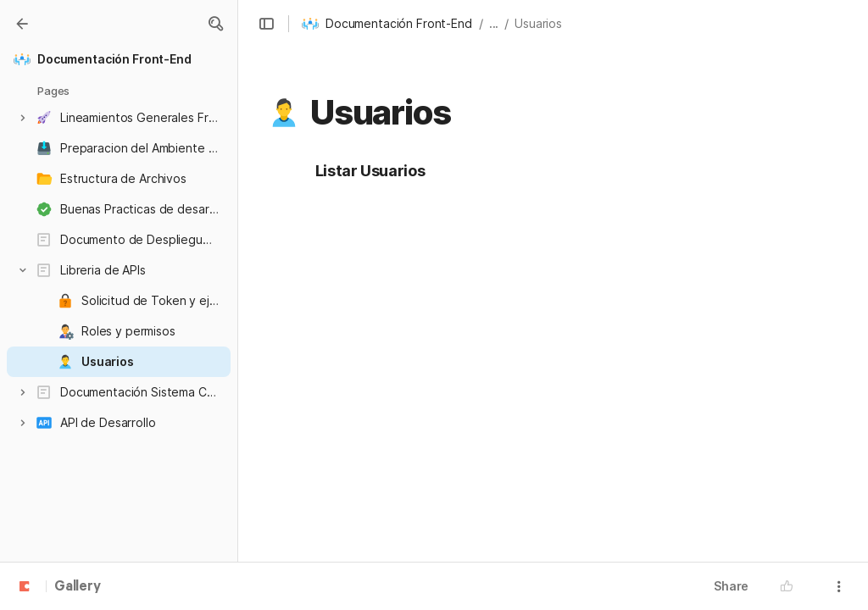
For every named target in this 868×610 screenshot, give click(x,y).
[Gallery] (22, 24)
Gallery (78, 587)
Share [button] (731, 586)
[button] (215, 24)
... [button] (494, 23)
